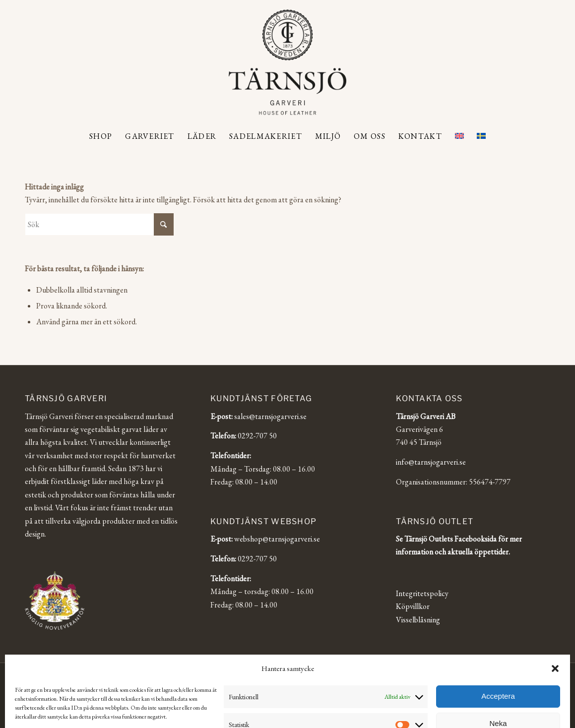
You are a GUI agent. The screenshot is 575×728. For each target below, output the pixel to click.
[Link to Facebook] (513, 675)
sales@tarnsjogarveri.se (270, 416)
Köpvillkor (413, 606)
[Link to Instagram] (498, 675)
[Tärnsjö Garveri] (287, 62)
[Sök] (99, 224)
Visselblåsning (418, 620)
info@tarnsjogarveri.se (431, 462)
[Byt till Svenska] (310, 702)
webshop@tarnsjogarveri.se (277, 539)
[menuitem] (101, 136)
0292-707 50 (257, 436)
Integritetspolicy (422, 593)
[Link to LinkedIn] (528, 675)
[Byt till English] (264, 702)
